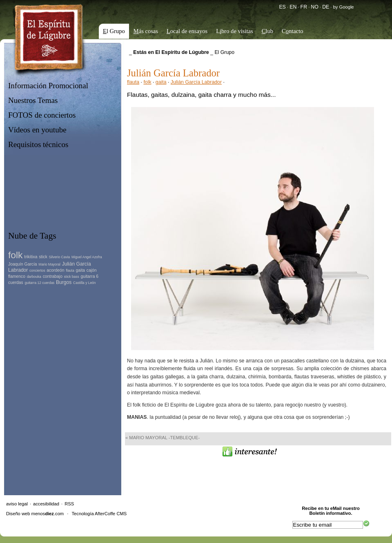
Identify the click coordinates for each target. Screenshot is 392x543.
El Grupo (224, 52)
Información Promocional (48, 86)
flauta (133, 82)
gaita (161, 82)
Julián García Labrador (196, 82)
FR (304, 7)
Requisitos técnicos (38, 144)
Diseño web (18, 514)
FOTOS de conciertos (42, 115)
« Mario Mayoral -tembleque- (163, 438)
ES (282, 7)
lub (267, 31)
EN (293, 7)
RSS (69, 504)
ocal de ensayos (187, 31)
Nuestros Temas (33, 100)
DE (326, 7)
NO (314, 7)
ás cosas (146, 31)
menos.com (48, 514)
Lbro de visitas (235, 31)
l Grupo (114, 31)
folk (147, 82)
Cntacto (293, 31)
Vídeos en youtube (37, 130)
